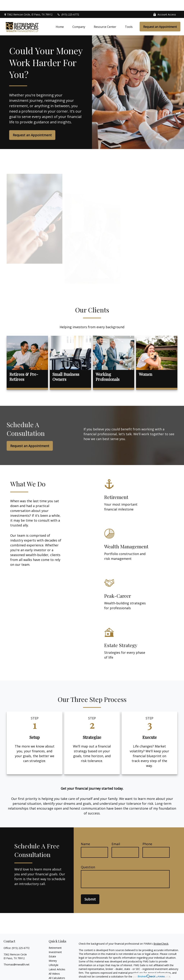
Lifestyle (54, 954)
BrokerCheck (161, 933)
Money (53, 950)
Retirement (55, 937)
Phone (147, 833)
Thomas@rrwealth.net (17, 954)
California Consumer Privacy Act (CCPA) (102, 976)
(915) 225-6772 (68, 4)
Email (116, 833)
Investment (55, 941)
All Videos (54, 963)
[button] (60, 16)
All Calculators (57, 967)
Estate (52, 946)
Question (88, 856)
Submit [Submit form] (90, 888)
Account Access (165, 4)
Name (85, 833)
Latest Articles (57, 959)
